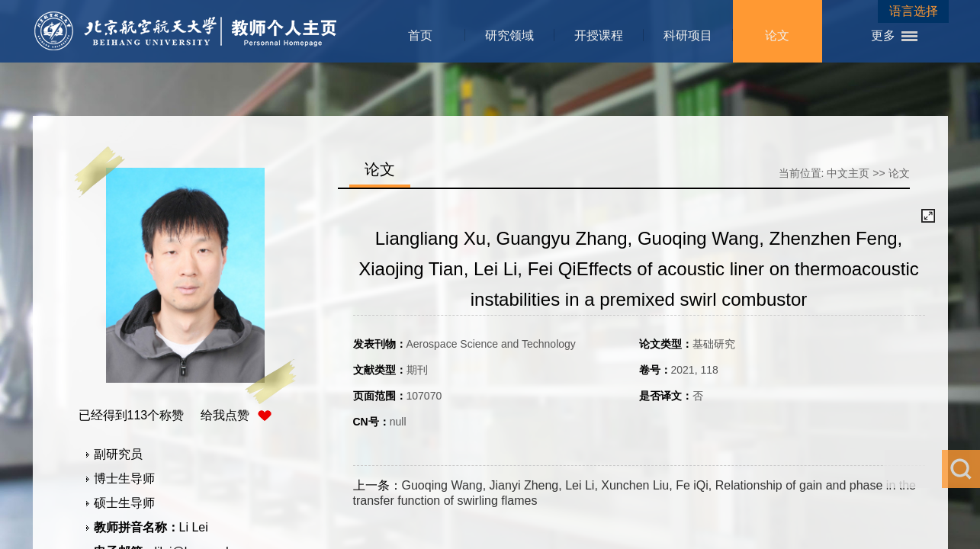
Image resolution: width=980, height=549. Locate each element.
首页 (420, 35)
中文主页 (848, 173)
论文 (777, 35)
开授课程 (599, 35)
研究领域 (509, 35)
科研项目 (688, 35)
